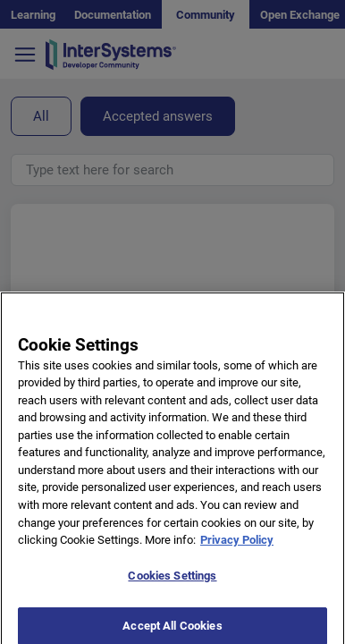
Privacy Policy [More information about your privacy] (237, 550)
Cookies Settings (172, 585)
